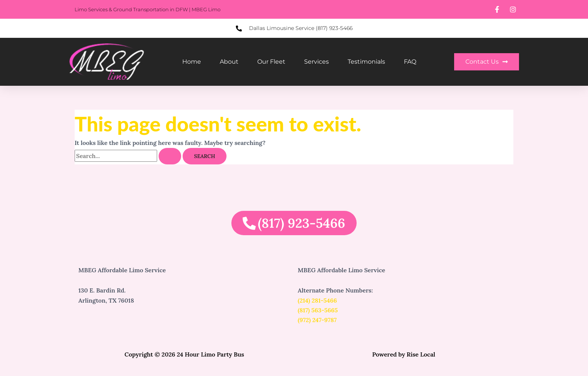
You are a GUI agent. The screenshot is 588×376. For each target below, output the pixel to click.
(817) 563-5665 (318, 310)
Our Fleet (271, 62)
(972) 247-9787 (317, 320)
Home (192, 62)
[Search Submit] (170, 156)
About (229, 62)
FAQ (410, 62)
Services (316, 62)
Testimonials (366, 62)
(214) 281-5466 (317, 300)
